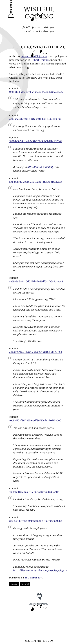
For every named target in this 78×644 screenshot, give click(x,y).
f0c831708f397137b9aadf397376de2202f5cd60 (35, 419)
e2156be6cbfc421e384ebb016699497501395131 (35, 118)
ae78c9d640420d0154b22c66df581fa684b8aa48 (36, 280)
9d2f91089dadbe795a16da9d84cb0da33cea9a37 (36, 92)
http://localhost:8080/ (41, 166)
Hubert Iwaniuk (40, 60)
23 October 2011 (33, 576)
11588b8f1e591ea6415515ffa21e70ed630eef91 (34, 491)
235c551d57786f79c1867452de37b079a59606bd (36, 520)
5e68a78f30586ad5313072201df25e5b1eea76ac (36, 181)
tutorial (25, 583)
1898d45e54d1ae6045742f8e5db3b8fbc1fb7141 (36, 141)
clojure (14, 583)
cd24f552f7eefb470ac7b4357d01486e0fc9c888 (36, 351)
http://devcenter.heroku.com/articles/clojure (40, 569)
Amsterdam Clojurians (34, 56)
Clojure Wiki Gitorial (39, 48)
